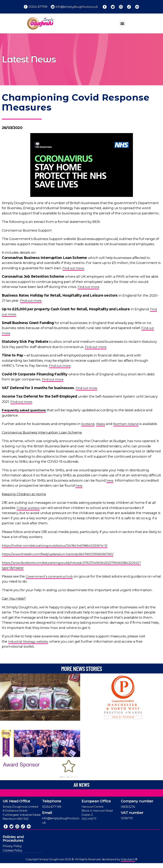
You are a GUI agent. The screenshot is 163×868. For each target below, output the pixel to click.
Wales (102, 424)
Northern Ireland (129, 424)
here (110, 485)
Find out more (75, 268)
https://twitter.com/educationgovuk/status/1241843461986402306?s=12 (60, 551)
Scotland (89, 424)
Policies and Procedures (13, 843)
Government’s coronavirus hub (52, 581)
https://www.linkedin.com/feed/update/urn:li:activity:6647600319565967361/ (64, 559)
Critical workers (30, 513)
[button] (122, 23)
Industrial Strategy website (30, 646)
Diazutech (128, 864)
